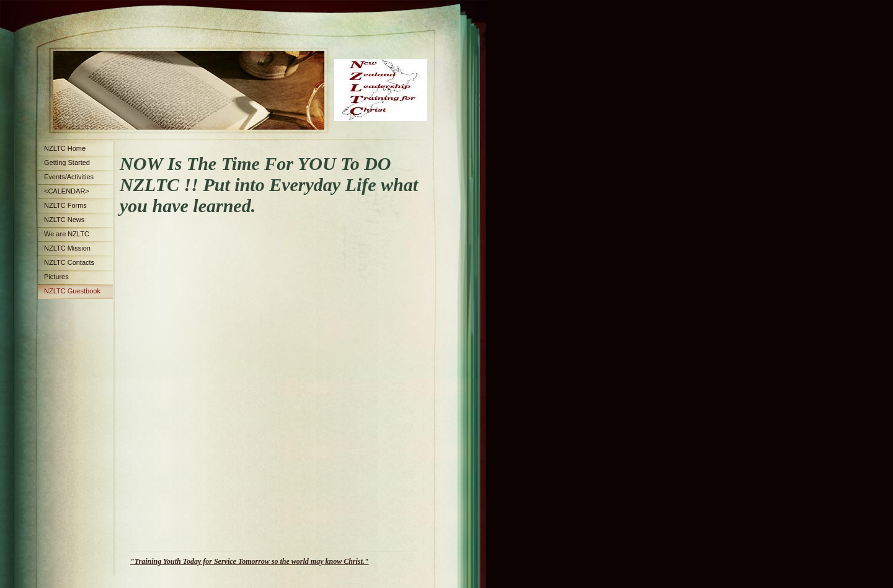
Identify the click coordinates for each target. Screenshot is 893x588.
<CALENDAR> (67, 191)
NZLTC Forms (65, 205)
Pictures (56, 277)
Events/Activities (69, 177)
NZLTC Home (65, 148)
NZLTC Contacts (69, 262)
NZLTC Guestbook (72, 291)
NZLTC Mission (67, 248)
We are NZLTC (67, 234)
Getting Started (67, 163)
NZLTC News (64, 220)
